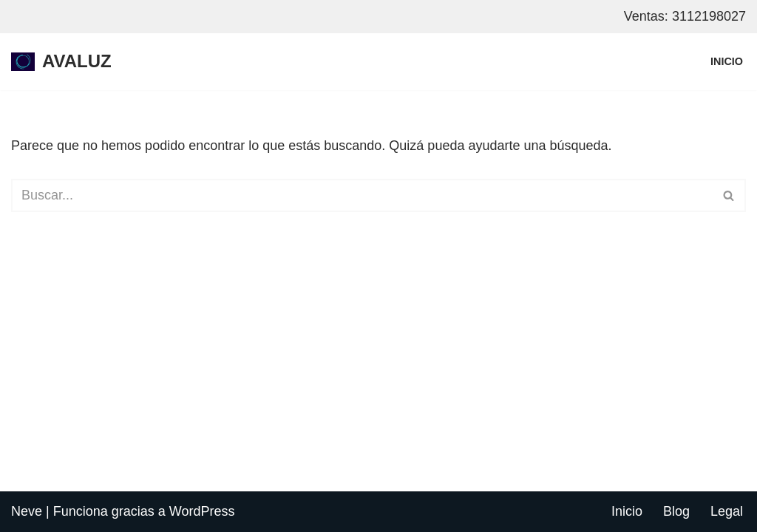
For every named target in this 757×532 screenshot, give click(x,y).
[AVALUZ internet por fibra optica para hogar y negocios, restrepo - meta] (61, 62)
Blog (676, 511)
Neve (27, 511)
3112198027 (709, 16)
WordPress (202, 511)
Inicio (727, 61)
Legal (727, 511)
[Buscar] (362, 195)
